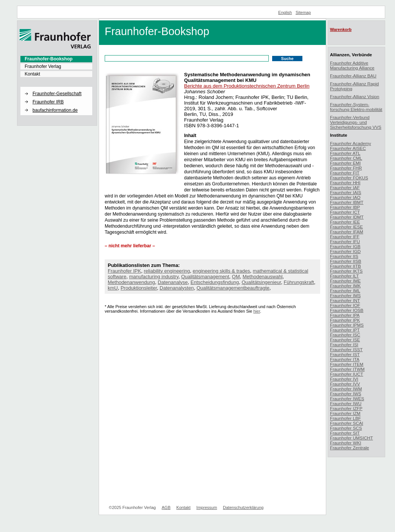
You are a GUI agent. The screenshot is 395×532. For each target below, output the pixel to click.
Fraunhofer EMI (345, 163)
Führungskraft (299, 282)
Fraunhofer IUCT (347, 374)
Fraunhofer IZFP (346, 408)
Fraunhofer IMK (345, 286)
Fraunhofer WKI (346, 443)
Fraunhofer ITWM (347, 369)
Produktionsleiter (139, 288)
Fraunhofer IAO (345, 197)
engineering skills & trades (222, 271)
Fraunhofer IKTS (346, 271)
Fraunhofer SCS (346, 428)
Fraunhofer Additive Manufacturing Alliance (352, 65)
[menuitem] (56, 59)
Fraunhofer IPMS (347, 325)
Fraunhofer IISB (346, 261)
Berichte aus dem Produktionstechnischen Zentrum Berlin (247, 86)
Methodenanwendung (131, 282)
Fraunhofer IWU (346, 403)
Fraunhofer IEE (345, 222)
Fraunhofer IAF (345, 187)
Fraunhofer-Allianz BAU (353, 76)
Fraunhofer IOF (345, 305)
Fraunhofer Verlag (43, 66)
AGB (166, 507)
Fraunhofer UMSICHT (352, 438)
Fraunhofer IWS (346, 394)
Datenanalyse (173, 282)
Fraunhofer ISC (345, 335)
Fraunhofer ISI (344, 345)
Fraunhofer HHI (345, 183)
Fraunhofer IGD (345, 251)
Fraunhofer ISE (345, 340)
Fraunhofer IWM (346, 389)
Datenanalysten (177, 288)
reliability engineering (167, 271)
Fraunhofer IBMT (347, 202)
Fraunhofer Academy (351, 143)
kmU (113, 288)
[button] (56, 87)
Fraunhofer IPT (345, 330)
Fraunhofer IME (345, 281)
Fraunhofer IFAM (347, 232)
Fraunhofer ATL (345, 153)
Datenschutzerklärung (243, 507)
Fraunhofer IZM (345, 413)
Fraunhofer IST (345, 354)
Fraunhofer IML (345, 291)
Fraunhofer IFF (345, 237)
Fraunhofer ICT (345, 212)
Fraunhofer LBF (345, 418)
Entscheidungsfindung (215, 282)
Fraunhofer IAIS (346, 192)
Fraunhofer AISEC (348, 148)
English (285, 12)
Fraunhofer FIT (345, 173)
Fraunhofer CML (346, 158)
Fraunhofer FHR (346, 168)
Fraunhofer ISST (346, 349)
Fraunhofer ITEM (347, 364)
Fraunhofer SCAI (347, 423)
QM (236, 277)
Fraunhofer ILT (344, 276)
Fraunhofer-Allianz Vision (355, 96)
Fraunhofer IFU (345, 241)
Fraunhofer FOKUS (349, 178)
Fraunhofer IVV (345, 384)
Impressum (207, 507)
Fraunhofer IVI (344, 379)
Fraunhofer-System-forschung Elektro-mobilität (356, 107)
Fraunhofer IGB (345, 246)
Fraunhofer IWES (347, 399)
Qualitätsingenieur (261, 282)
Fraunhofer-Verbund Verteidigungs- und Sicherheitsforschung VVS (356, 122)
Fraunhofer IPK (124, 271)
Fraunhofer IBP (345, 207)
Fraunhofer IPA (345, 315)
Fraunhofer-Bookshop (49, 59)
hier (257, 311)
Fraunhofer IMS (345, 295)
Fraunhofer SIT (345, 433)
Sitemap (303, 12)
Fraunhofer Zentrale (349, 448)
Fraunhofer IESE (346, 227)
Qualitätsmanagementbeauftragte (233, 288)
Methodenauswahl (263, 277)
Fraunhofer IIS (344, 256)
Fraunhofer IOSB (347, 310)
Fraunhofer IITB (345, 266)
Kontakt (32, 74)
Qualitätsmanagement (205, 277)
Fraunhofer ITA (345, 359)
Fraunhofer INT (345, 300)
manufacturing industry (154, 277)
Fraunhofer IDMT (347, 217)
